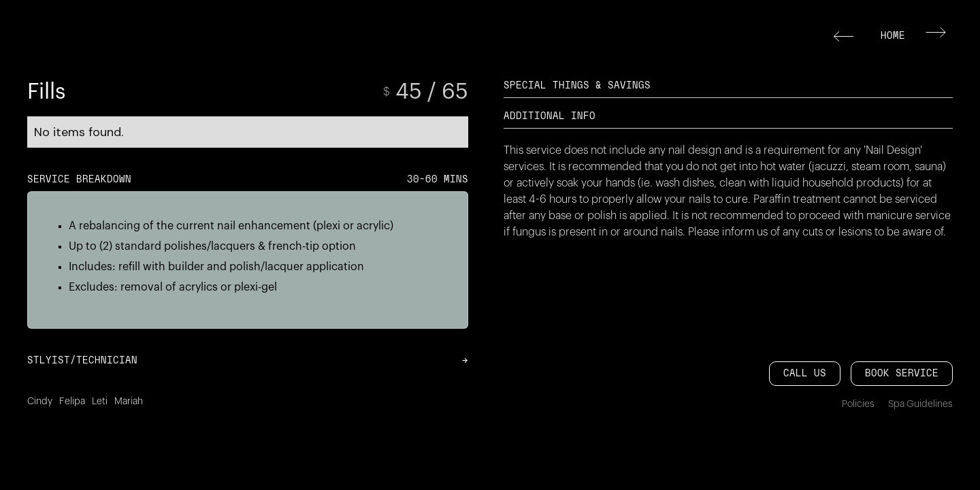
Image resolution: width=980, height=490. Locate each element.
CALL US (805, 373)
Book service (902, 373)
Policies (858, 404)
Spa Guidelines (920, 404)
